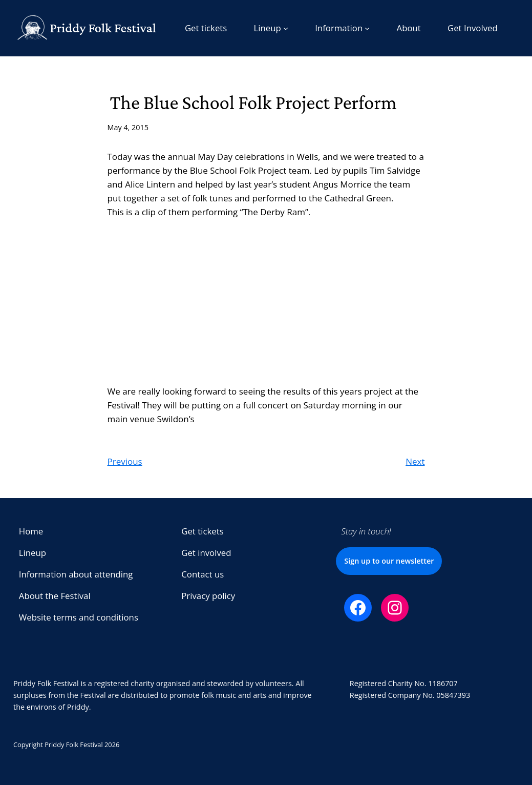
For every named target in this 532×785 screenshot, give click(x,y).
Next (415, 461)
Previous (125, 461)
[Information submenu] (342, 28)
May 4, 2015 (128, 127)
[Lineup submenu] (271, 28)
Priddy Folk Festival (103, 28)
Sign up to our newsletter (389, 561)
